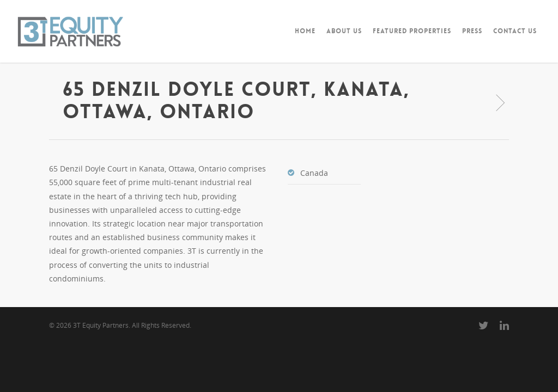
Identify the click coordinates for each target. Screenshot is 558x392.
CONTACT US (515, 31)
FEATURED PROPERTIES (412, 31)
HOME (305, 31)
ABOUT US (344, 31)
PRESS (472, 31)
